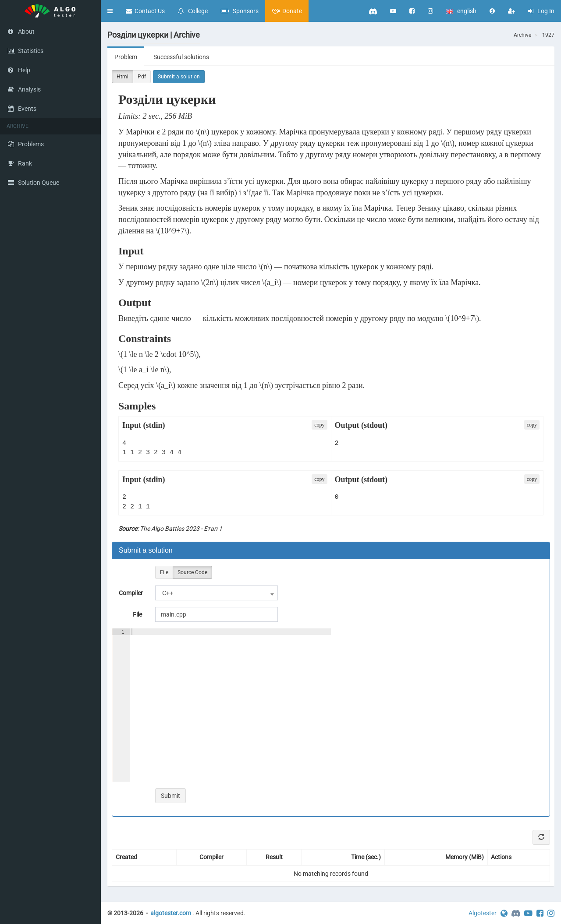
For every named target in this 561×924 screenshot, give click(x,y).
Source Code (192, 573)
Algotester (483, 913)
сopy (319, 425)
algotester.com (171, 913)
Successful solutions (181, 57)
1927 (548, 35)
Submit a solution (179, 77)
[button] (110, 11)
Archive (522, 35)
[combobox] (217, 593)
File (164, 573)
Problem (126, 57)
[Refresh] (541, 837)
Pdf (142, 77)
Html (122, 77)
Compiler (131, 593)
